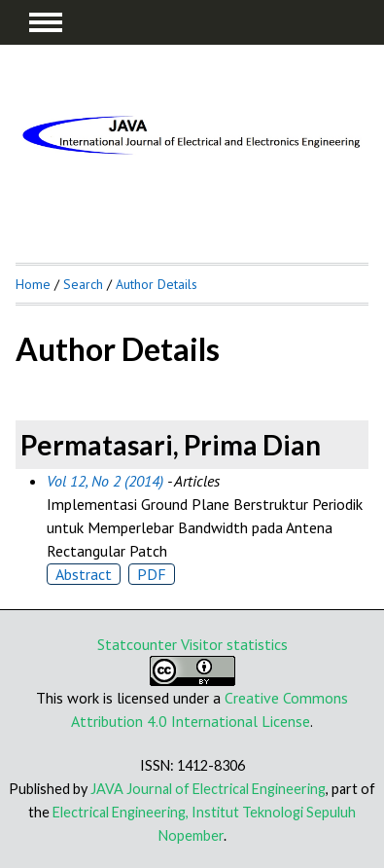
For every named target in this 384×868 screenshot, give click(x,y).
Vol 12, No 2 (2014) (105, 481)
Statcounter (137, 644)
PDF (152, 574)
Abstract (84, 574)
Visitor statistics (234, 644)
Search (83, 284)
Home (33, 284)
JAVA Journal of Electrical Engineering (208, 789)
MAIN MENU (46, 22)
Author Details (157, 284)
